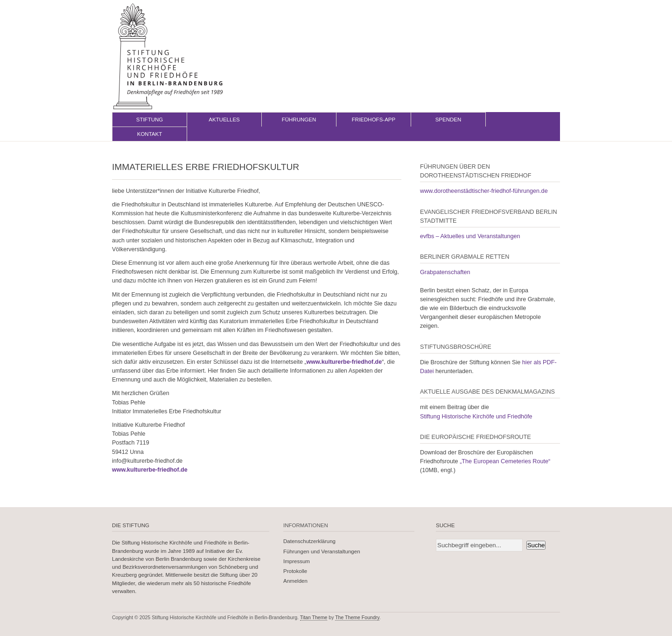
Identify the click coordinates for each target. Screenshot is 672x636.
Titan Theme (314, 617)
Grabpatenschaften (445, 272)
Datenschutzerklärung (309, 541)
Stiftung (150, 120)
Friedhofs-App (374, 120)
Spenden (448, 120)
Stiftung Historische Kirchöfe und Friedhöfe (476, 417)
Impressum (297, 561)
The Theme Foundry (357, 617)
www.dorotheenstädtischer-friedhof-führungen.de (484, 191)
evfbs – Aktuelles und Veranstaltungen (470, 236)
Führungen (299, 120)
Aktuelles (224, 120)
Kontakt (150, 134)
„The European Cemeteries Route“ (505, 461)
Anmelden (295, 581)
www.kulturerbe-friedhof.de (344, 362)
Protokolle (295, 571)
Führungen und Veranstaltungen (322, 551)
